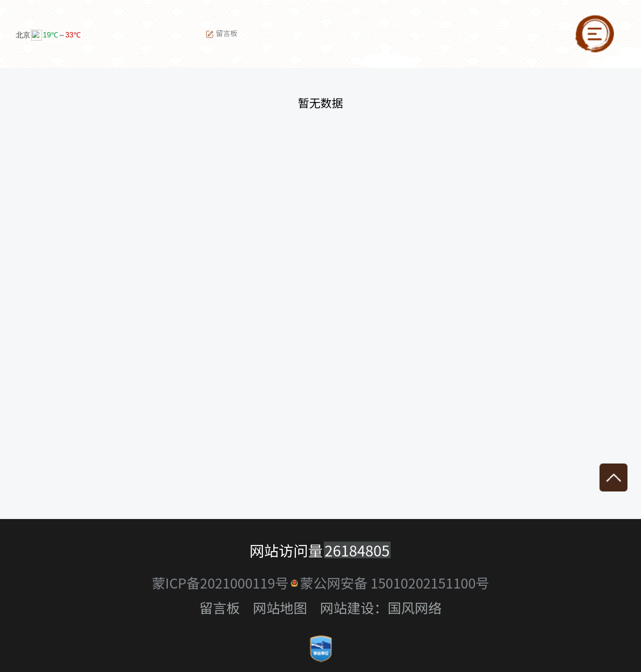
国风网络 (415, 607)
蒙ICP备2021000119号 (220, 583)
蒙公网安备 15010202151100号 (395, 583)
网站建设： (354, 607)
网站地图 (280, 607)
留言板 (221, 34)
